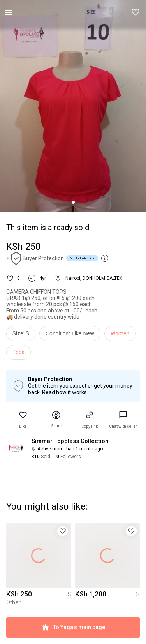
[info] (72, 335)
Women (120, 333)
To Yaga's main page (73, 627)
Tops (18, 352)
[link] (123, 420)
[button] (136, 12)
